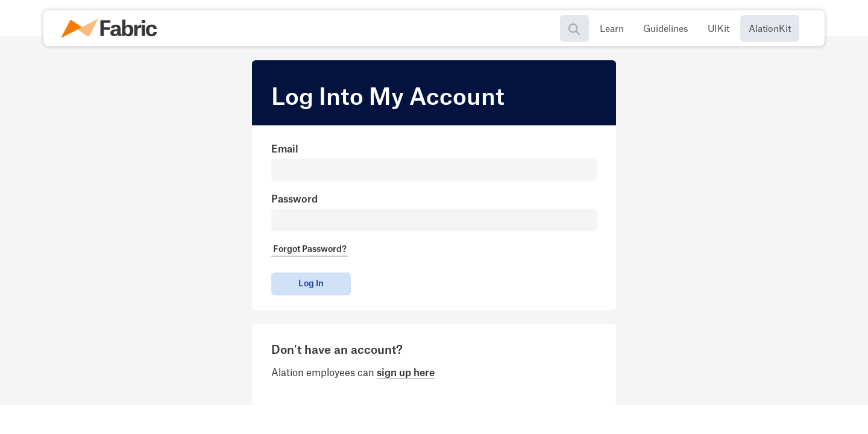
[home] (113, 28)
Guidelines (666, 29)
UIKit (719, 29)
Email (285, 149)
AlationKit (770, 29)
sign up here (406, 373)
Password (294, 200)
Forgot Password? (310, 250)
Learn (612, 29)
